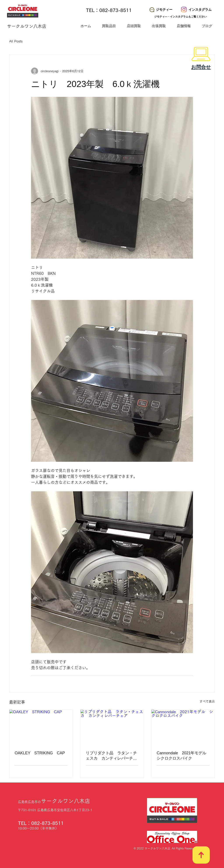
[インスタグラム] (197, 10)
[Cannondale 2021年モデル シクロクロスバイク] (183, 727)
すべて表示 (207, 701)
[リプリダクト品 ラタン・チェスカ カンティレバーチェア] (112, 727)
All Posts (16, 41)
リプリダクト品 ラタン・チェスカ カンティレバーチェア (111, 756)
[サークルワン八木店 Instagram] (184, 10)
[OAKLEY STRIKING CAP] (41, 727)
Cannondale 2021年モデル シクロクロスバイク (183, 756)
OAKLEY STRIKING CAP (40, 753)
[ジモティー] (161, 10)
